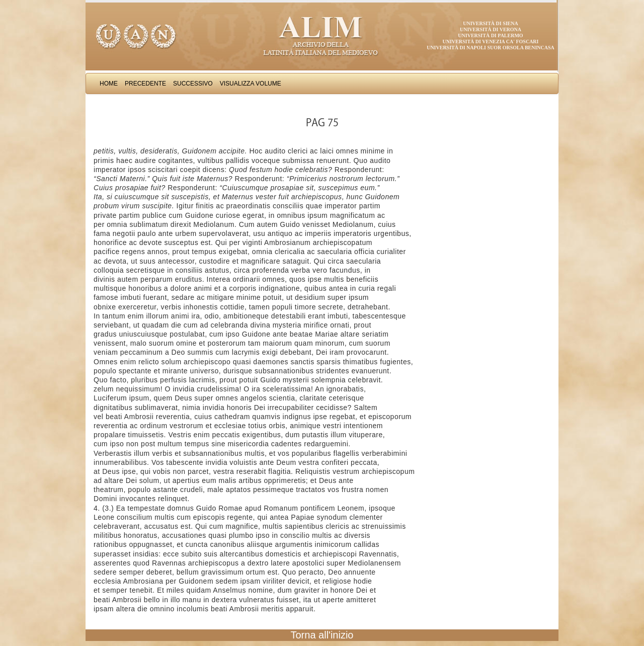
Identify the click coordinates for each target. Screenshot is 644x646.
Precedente (145, 84)
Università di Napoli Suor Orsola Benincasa (491, 48)
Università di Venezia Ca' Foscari (491, 42)
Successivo (193, 84)
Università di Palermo (490, 35)
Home (109, 84)
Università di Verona (491, 29)
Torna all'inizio (322, 635)
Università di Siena (490, 23)
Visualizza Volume (251, 84)
